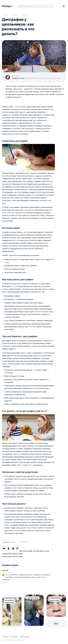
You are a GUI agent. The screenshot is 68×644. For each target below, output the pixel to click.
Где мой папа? (33, 598)
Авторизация (7, 556)
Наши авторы (24, 637)
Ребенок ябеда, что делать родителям (11, 600)
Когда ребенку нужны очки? (55, 599)
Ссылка (4, 583)
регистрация (18, 556)
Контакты (14, 637)
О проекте (6, 637)
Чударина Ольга (18, 78)
